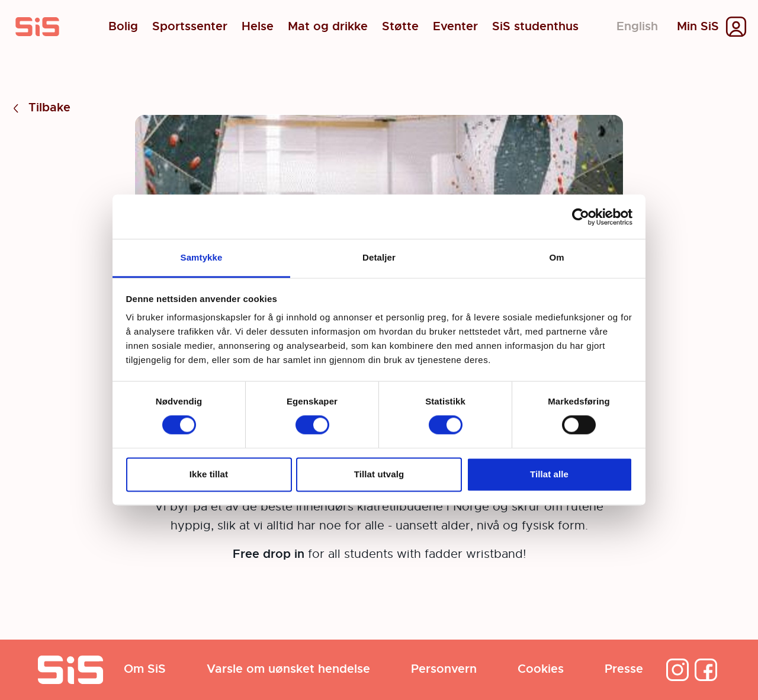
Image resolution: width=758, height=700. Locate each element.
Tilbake (40, 108)
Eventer (455, 27)
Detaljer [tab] (379, 257)
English (637, 26)
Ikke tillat (209, 474)
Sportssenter (190, 27)
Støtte (400, 27)
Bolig (123, 27)
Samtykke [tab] (202, 257)
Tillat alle (549, 474)
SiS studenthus (535, 27)
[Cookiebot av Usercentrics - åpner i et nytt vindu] (581, 217)
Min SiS (698, 27)
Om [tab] (556, 257)
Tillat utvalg (379, 474)
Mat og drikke (328, 27)
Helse (258, 27)
